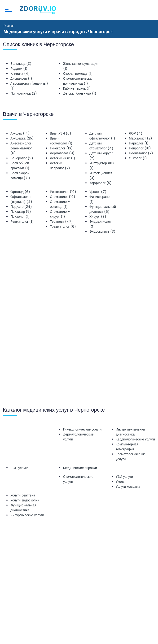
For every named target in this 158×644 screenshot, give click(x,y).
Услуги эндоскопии (25, 500)
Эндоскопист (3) (102, 231)
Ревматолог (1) (22, 222)
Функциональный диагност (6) (103, 209)
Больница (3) (21, 64)
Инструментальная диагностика (130, 432)
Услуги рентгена (23, 495)
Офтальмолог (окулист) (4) (21, 199)
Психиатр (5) (21, 212)
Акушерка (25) (22, 138)
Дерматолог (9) (62, 153)
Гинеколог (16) (61, 148)
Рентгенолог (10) (63, 192)
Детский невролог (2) (60, 166)
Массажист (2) (140, 138)
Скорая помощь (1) (78, 74)
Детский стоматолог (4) (101, 146)
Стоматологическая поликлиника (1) (78, 81)
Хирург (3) (98, 217)
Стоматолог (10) (63, 197)
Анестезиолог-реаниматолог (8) (22, 148)
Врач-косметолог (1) (61, 141)
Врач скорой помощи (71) (20, 176)
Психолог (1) (20, 217)
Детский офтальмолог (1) (102, 136)
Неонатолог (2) (141, 153)
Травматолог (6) (63, 226)
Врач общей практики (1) (20, 166)
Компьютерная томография (127, 447)
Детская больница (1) (80, 93)
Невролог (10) (140, 148)
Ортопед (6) (20, 192)
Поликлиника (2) (24, 93)
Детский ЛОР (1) (63, 158)
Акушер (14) (20, 133)
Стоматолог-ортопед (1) (60, 204)
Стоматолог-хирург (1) (60, 214)
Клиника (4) (20, 74)
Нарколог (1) (139, 143)
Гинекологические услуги (82, 429)
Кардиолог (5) (101, 183)
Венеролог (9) (22, 158)
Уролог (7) (98, 192)
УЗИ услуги (124, 477)
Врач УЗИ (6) (61, 133)
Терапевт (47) (61, 222)
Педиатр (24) (21, 207)
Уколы (120, 482)
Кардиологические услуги (135, 439)
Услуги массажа (128, 487)
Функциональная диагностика (23, 508)
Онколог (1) (138, 158)
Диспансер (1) (21, 78)
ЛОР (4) (136, 133)
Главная (9, 26)
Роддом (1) (19, 69)
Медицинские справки (80, 468)
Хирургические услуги (27, 515)
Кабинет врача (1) (77, 88)
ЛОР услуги (19, 468)
